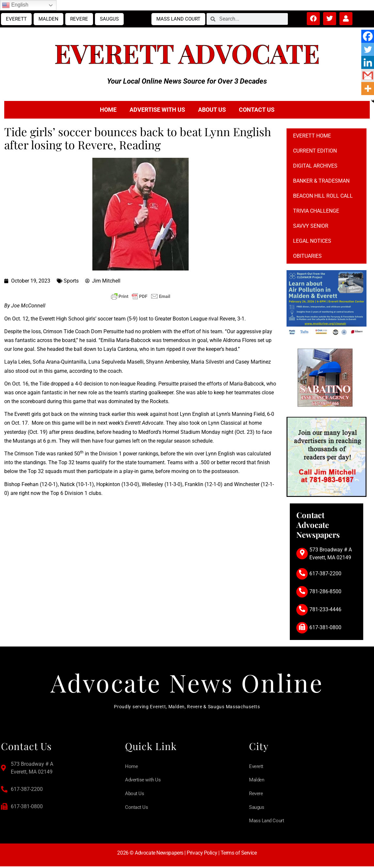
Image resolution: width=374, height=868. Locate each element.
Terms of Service (239, 854)
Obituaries (307, 256)
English (15, 5)
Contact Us (257, 110)
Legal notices (312, 241)
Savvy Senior (311, 226)
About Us (212, 110)
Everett (16, 19)
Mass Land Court (178, 19)
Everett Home (312, 136)
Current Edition (315, 151)
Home (108, 110)
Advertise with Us (157, 110)
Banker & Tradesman (321, 181)
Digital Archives (315, 166)
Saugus (109, 19)
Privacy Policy (202, 854)
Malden (48, 19)
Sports (71, 281)
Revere (79, 19)
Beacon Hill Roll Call (323, 196)
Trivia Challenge (316, 211)
